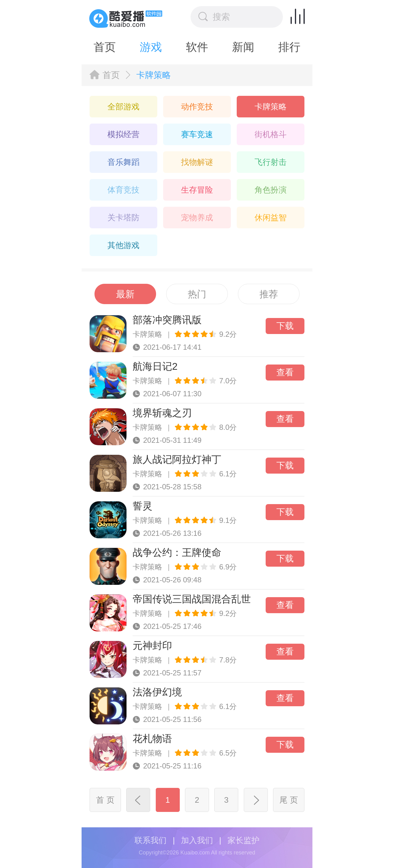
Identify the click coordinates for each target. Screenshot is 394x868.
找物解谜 (197, 162)
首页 (105, 47)
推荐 (269, 294)
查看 (285, 372)
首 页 (105, 800)
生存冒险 (197, 190)
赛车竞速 (197, 134)
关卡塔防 (123, 218)
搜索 (214, 17)
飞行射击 (271, 162)
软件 (197, 47)
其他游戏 (123, 245)
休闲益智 (271, 218)
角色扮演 (271, 190)
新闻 (243, 47)
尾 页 (289, 800)
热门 (197, 294)
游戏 (151, 47)
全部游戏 (123, 107)
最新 (125, 294)
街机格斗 (271, 134)
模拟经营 (123, 134)
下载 (285, 326)
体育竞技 (123, 190)
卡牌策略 (271, 107)
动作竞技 (197, 107)
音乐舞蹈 (123, 162)
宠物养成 (197, 218)
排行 (289, 47)
